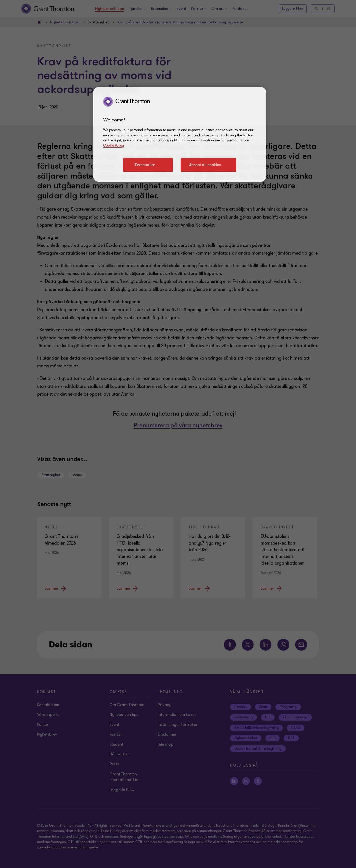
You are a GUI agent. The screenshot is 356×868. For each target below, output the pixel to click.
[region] (180, 134)
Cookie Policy (113, 146)
